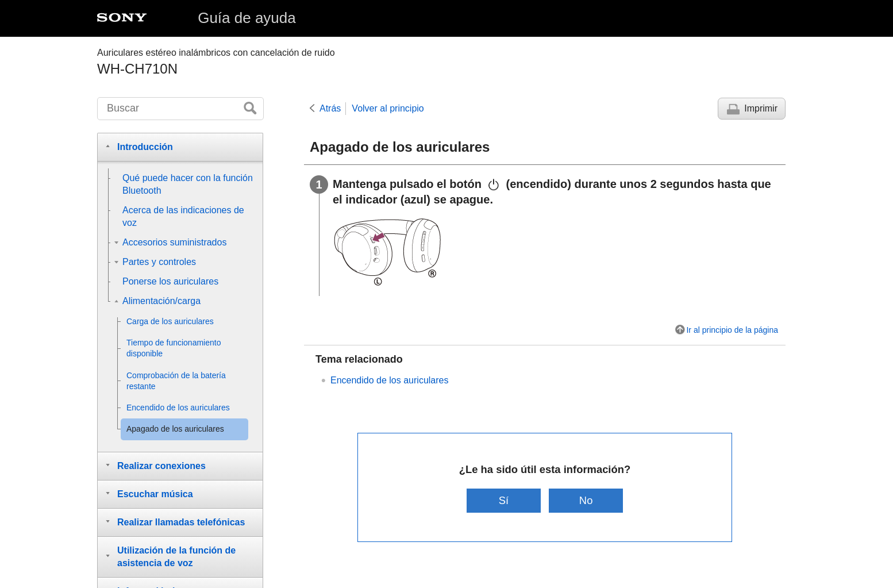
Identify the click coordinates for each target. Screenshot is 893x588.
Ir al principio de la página (732, 330)
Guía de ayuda (247, 18)
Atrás (330, 108)
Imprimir (761, 108)
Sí (504, 500)
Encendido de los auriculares (389, 380)
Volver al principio (388, 108)
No (586, 500)
